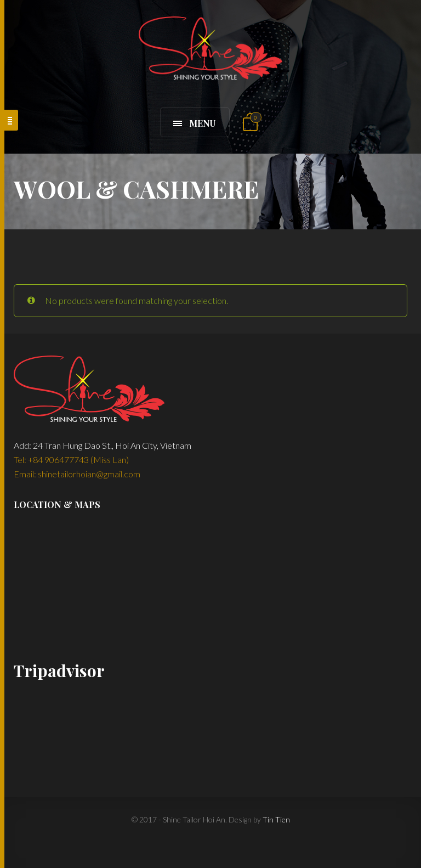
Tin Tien (276, 819)
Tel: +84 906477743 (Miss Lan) (71, 460)
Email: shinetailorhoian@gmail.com (77, 474)
